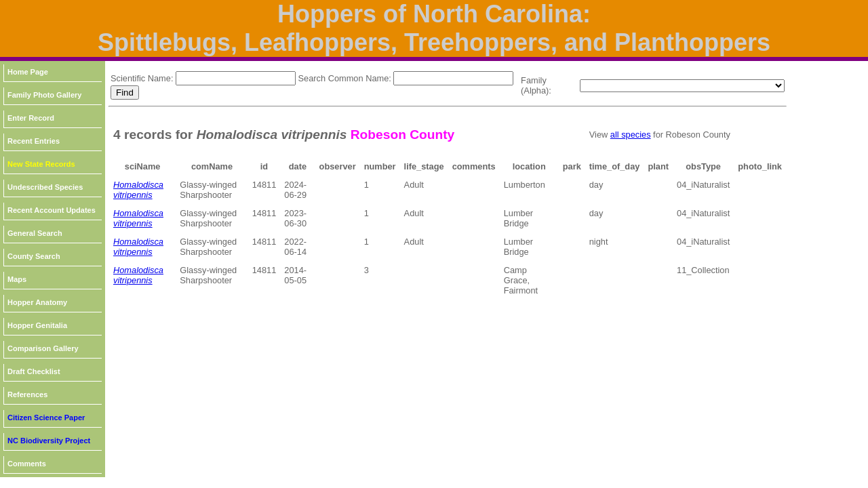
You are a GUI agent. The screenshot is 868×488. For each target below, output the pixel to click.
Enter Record (31, 118)
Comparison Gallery (43, 348)
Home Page (28, 72)
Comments (27, 464)
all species (631, 135)
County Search (34, 256)
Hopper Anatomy (37, 302)
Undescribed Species (45, 187)
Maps (17, 279)
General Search (35, 233)
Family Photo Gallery (44, 95)
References (27, 394)
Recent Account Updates (52, 210)
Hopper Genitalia (37, 325)
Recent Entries (34, 141)
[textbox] (236, 78)
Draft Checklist (34, 371)
